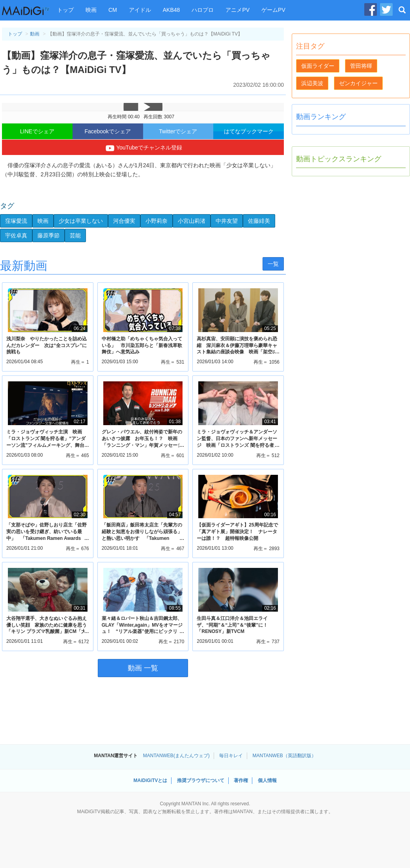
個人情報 (267, 780)
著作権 (241, 780)
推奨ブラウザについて (201, 780)
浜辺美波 (312, 83)
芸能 (75, 235)
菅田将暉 (361, 66)
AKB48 (171, 10)
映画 (91, 10)
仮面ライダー (318, 66)
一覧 (273, 264)
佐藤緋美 (259, 221)
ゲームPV (273, 10)
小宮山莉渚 (192, 221)
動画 (35, 34)
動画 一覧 (143, 668)
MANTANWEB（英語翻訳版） (284, 756)
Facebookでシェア (107, 131)
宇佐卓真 (16, 235)
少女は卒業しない (81, 221)
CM (113, 10)
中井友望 (227, 221)
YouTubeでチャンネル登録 (143, 148)
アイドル (140, 10)
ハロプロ (203, 10)
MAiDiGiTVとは (150, 780)
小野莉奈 (157, 221)
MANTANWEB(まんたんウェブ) (176, 756)
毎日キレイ (231, 756)
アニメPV (238, 10)
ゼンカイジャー (358, 83)
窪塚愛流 (16, 221)
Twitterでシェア (178, 131)
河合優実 (124, 221)
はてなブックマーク (249, 131)
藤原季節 (48, 235)
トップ (65, 10)
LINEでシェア (37, 131)
